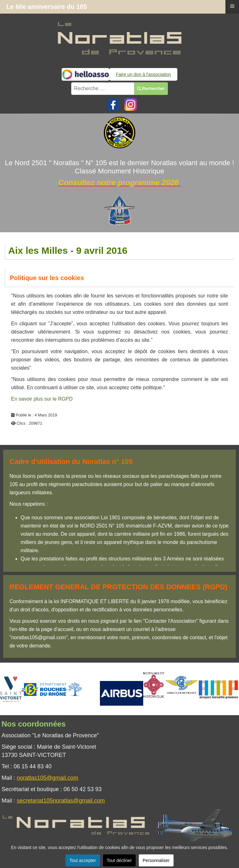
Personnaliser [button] (156, 860)
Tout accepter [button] (83, 860)
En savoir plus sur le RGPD (42, 399)
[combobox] (103, 89)
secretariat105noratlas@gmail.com (61, 801)
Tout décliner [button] (119, 860)
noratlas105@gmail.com (47, 778)
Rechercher (151, 88)
